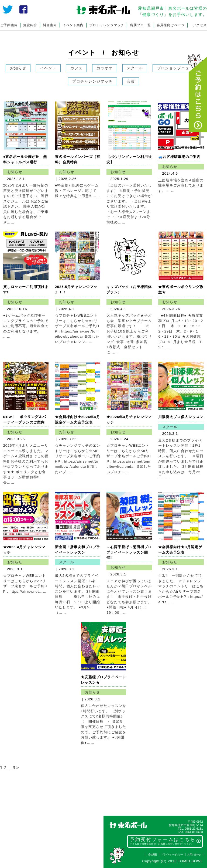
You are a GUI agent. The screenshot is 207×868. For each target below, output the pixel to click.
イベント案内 (73, 25)
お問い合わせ (194, 855)
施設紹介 (30, 25)
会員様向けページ (171, 25)
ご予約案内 (9, 25)
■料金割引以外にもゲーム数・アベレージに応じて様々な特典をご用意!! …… (78, 191)
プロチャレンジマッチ (107, 25)
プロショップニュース (177, 68)
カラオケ (105, 68)
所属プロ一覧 (140, 25)
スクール (135, 68)
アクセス (200, 25)
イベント (48, 68)
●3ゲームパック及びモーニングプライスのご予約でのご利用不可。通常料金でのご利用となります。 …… (26, 326)
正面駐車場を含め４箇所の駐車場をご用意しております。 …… (181, 185)
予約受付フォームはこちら (165, 841)
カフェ (76, 68)
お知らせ (18, 68)
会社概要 (153, 855)
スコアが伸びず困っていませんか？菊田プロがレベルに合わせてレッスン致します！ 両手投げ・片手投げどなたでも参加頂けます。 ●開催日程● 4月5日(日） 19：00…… (133, 597)
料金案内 (50, 25)
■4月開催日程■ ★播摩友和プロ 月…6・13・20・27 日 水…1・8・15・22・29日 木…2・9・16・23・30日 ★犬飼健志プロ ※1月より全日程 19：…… (181, 331)
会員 (131, 81)
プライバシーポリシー (172, 855)
